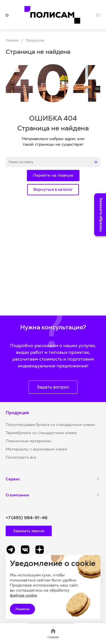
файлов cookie (23, 595)
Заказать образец (101, 215)
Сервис (13, 479)
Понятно (22, 609)
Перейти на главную (53, 175)
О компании (17, 495)
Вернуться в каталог (53, 189)
